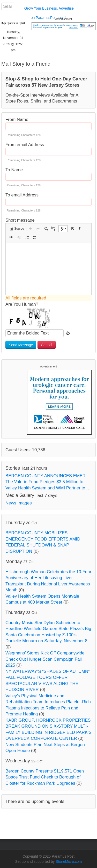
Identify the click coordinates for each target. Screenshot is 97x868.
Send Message (21, 345)
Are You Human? (22, 304)
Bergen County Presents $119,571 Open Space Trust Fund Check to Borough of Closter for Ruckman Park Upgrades (45, 777)
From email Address (25, 145)
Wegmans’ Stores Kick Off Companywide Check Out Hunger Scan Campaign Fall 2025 (45, 659)
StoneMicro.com (69, 862)
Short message (20, 220)
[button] (17, 229)
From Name (17, 119)
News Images (19, 503)
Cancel (47, 345)
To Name (14, 170)
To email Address (22, 195)
